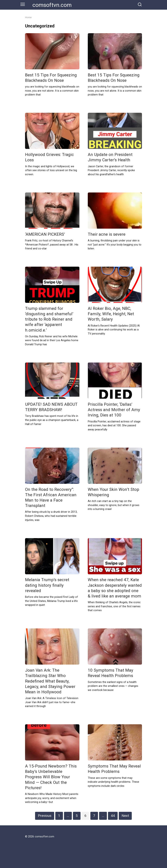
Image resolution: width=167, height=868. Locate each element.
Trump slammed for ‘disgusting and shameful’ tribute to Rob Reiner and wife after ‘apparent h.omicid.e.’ (49, 319)
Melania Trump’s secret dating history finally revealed (47, 585)
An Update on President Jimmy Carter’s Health (110, 157)
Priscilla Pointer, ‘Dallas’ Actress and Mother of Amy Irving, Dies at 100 (114, 410)
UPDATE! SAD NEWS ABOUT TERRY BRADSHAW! (51, 407)
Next (125, 816)
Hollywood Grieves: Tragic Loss (49, 157)
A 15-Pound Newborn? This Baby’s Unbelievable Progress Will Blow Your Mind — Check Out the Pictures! (51, 777)
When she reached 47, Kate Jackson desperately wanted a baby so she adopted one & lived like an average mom (115, 588)
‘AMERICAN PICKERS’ (45, 234)
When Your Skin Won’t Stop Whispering (113, 492)
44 (113, 816)
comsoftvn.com (52, 5)
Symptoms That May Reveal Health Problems (114, 769)
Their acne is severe (107, 234)
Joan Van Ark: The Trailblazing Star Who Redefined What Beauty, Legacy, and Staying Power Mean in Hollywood (50, 681)
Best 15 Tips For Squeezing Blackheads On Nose (51, 78)
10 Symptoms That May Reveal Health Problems (110, 673)
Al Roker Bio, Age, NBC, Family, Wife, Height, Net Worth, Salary (111, 314)
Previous (45, 816)
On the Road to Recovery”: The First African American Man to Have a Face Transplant (51, 497)
